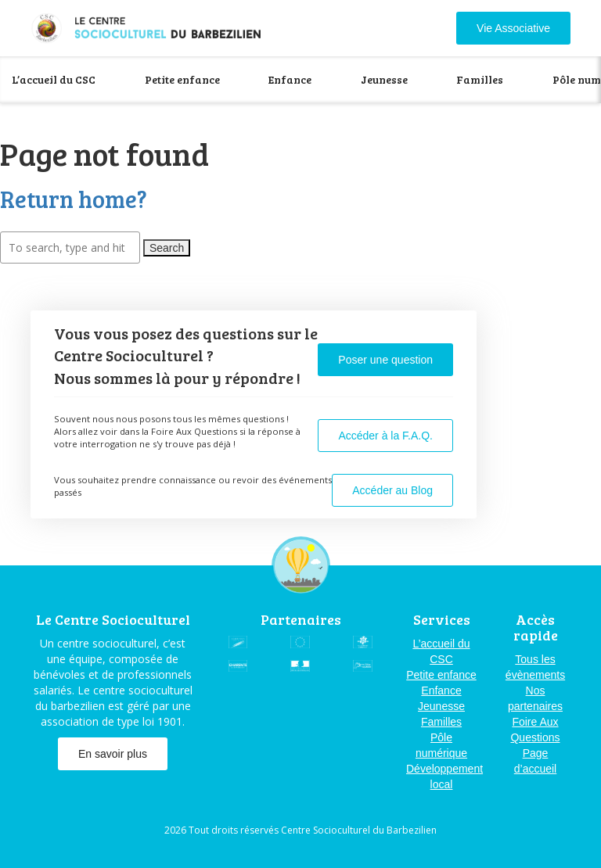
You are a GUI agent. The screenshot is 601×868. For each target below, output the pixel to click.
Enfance (290, 79)
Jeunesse (384, 79)
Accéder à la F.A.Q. (385, 436)
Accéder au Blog (392, 490)
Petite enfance (182, 79)
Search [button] (167, 248)
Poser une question (385, 360)
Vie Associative (513, 28)
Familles (480, 79)
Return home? (74, 199)
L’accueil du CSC (54, 79)
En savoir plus (113, 754)
